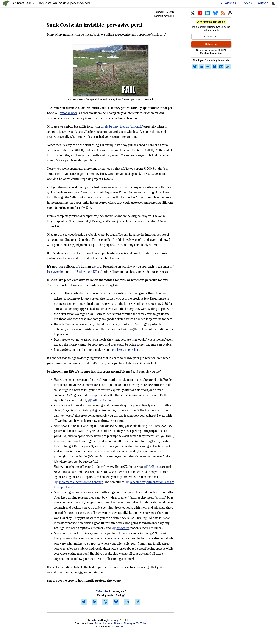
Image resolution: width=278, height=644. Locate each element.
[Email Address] (211, 37)
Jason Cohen (118, 627)
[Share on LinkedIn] (94, 602)
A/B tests (155, 467)
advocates (123, 528)
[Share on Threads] (105, 602)
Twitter (98, 623)
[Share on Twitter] (84, 602)
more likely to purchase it (126, 350)
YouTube (141, 623)
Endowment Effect (89, 272)
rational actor (68, 113)
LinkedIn (108, 623)
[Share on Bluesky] (116, 602)
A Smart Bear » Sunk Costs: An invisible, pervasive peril (51, 3)
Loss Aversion (56, 272)
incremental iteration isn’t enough (81, 482)
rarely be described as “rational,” (122, 127)
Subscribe (102, 591)
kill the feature (102, 400)
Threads (118, 623)
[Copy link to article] (137, 602)
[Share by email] (127, 602)
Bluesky (128, 623)
